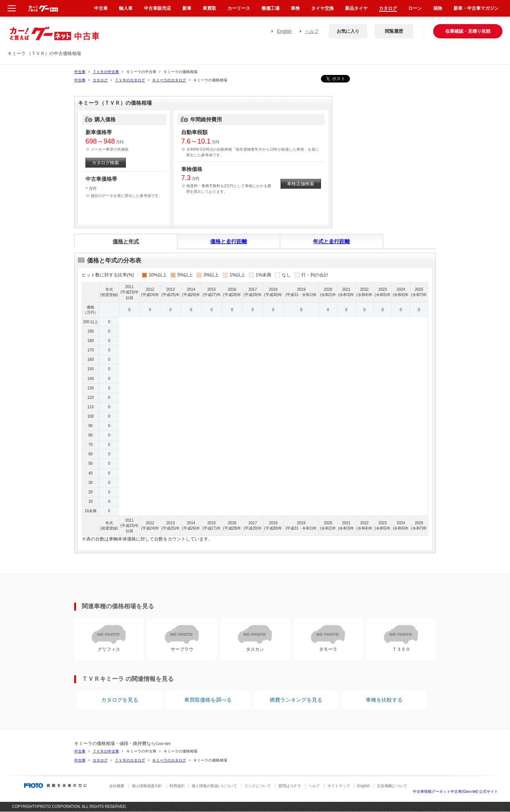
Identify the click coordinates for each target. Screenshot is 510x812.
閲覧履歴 (394, 31)
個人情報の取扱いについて (214, 786)
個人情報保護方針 (147, 786)
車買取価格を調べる (208, 700)
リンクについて (258, 786)
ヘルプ (312, 31)
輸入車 (126, 8)
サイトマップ (339, 786)
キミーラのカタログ (169, 80)
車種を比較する (384, 700)
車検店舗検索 (301, 184)
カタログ (100, 80)
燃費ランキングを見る (296, 700)
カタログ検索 (105, 163)
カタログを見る (120, 700)
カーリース (239, 8)
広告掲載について (392, 786)
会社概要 (117, 786)
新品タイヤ (356, 8)
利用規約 (177, 786)
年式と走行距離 (331, 241)
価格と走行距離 (229, 241)
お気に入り (348, 31)
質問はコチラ (290, 786)
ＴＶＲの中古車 (106, 72)
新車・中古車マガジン (476, 8)
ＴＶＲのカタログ (130, 80)
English (284, 31)
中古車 (80, 72)
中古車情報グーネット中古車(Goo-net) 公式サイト (455, 791)
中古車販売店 (157, 8)
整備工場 (270, 8)
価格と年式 (126, 241)
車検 (295, 8)
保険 (438, 8)
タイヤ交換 (322, 8)
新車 (187, 8)
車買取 (209, 8)
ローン (415, 8)
